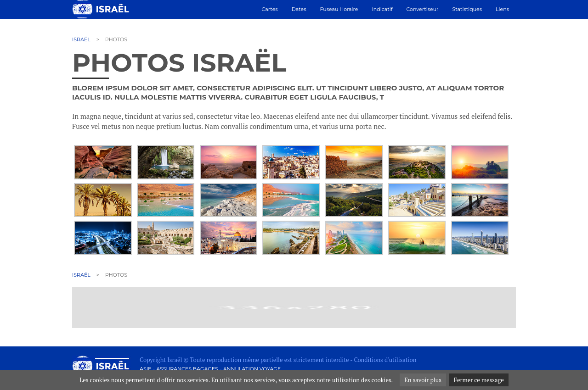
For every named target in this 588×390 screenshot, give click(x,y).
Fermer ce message (479, 380)
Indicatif (382, 9)
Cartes (270, 9)
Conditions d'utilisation (385, 360)
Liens (502, 9)
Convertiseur (422, 9)
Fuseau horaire (339, 9)
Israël (81, 39)
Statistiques (467, 9)
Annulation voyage (252, 369)
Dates (299, 9)
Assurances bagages (187, 369)
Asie (145, 369)
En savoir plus (423, 380)
